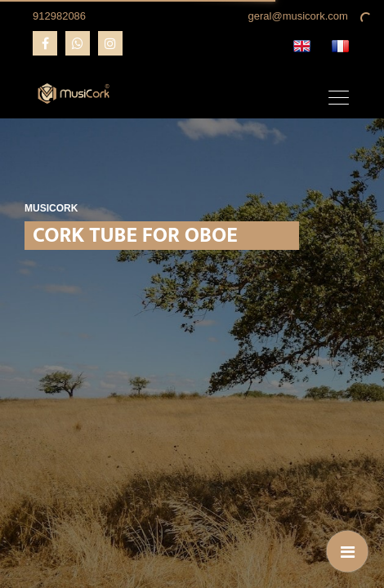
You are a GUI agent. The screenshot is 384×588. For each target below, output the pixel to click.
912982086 (59, 16)
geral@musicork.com (298, 16)
